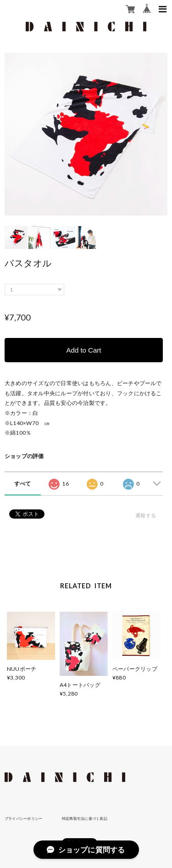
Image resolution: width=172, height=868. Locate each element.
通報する (146, 515)
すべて (23, 484)
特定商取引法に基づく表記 (85, 818)
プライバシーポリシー (23, 818)
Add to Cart (84, 350)
